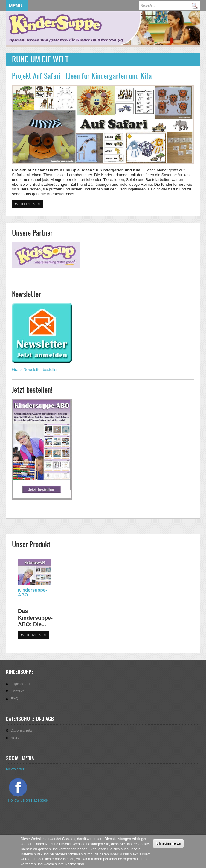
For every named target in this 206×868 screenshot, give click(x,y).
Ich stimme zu (168, 846)
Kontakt (17, 691)
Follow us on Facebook (29, 800)
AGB (15, 738)
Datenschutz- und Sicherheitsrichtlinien (52, 857)
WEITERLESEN (34, 635)
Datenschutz (21, 730)
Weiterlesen (29, 204)
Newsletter (15, 769)
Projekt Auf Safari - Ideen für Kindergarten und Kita (82, 76)
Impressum (20, 684)
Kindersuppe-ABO (32, 592)
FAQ (14, 699)
